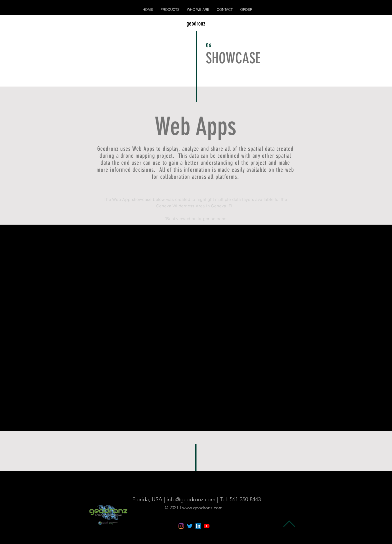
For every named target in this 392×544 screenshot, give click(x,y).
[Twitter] (190, 526)
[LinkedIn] (198, 526)
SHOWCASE (233, 58)
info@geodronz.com (191, 499)
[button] (170, 10)
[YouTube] (207, 526)
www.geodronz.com (202, 508)
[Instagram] (181, 526)
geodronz (196, 24)
